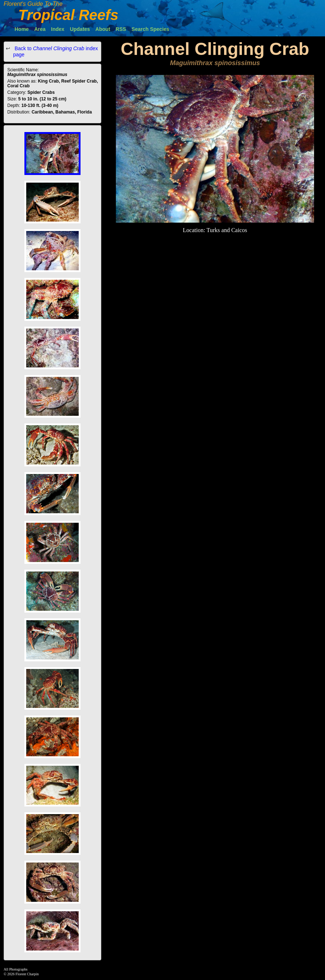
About (103, 29)
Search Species (150, 29)
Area (40, 29)
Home (22, 29)
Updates (80, 29)
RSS (121, 29)
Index (58, 29)
